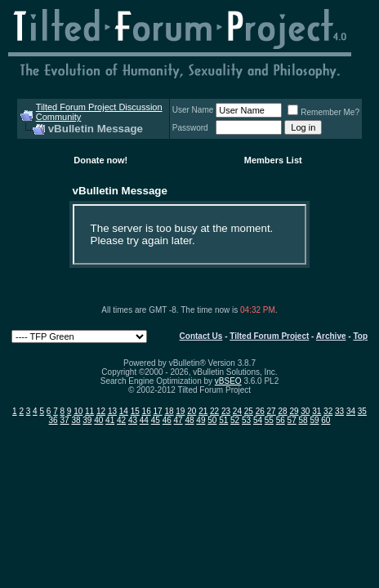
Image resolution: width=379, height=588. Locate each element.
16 (147, 411)
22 (214, 411)
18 (169, 411)
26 (260, 411)
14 (124, 411)
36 (54, 420)
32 (328, 411)
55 (269, 420)
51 (223, 420)
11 (89, 411)
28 (282, 411)
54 (258, 420)
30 (305, 411)
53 (246, 420)
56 (281, 420)
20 (192, 411)
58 (303, 420)
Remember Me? (323, 112)
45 (156, 420)
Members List (273, 160)
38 (76, 420)
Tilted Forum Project (269, 336)
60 (325, 420)
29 (294, 411)
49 (201, 420)
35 (362, 411)
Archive (331, 336)
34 (351, 411)
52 (235, 420)
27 (272, 411)
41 (110, 420)
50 (212, 420)
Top (360, 336)
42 (121, 420)
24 (237, 411)
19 (180, 411)
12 (101, 411)
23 (226, 411)
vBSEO (228, 381)
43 (133, 420)
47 (178, 420)
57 (292, 420)
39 (87, 420)
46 (167, 420)
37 (64, 420)
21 (203, 411)
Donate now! (100, 160)
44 (144, 420)
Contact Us (201, 336)
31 (317, 411)
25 (249, 411)
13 (112, 411)
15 (135, 411)
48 (189, 420)
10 (78, 411)
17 (158, 411)
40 (98, 420)
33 (339, 411)
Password (190, 128)
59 (314, 420)
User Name (193, 110)
